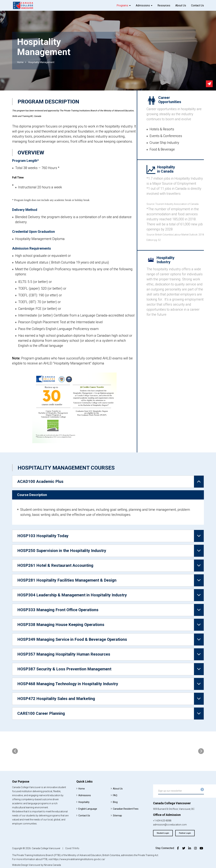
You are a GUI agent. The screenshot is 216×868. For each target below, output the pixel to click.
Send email (209, 84)
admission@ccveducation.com (170, 825)
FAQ (115, 795)
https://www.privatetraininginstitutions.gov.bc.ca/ (79, 859)
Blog (115, 802)
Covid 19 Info (72, 848)
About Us (181, 5)
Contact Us (197, 5)
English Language (88, 809)
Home (20, 62)
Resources (164, 5)
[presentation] (15, 751)
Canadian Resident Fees (126, 809)
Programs (122, 5)
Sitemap (117, 816)
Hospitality (84, 802)
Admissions (143, 5)
